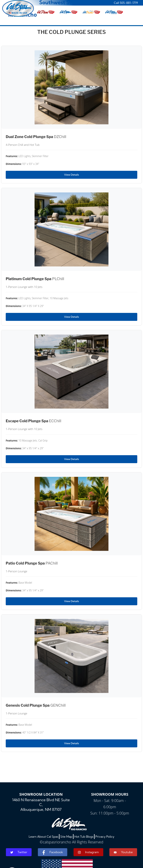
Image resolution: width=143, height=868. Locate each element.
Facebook (53, 852)
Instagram (88, 852)
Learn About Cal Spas (43, 837)
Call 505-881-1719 (126, 3)
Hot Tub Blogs (84, 837)
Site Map (66, 837)
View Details (71, 175)
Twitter (19, 852)
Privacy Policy (105, 837)
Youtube (123, 852)
